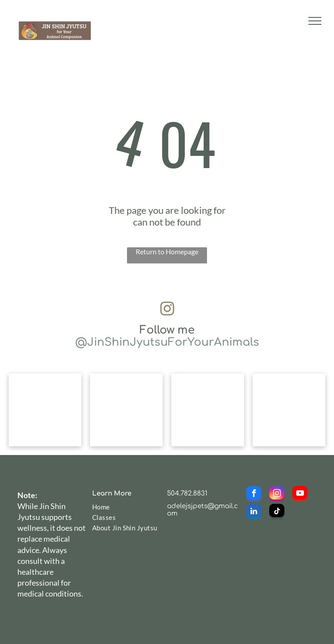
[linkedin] (254, 513)
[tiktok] (277, 513)
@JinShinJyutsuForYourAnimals (167, 342)
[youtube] (300, 495)
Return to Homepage (167, 251)
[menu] (315, 21)
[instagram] (277, 495)
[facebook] (254, 495)
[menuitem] (125, 507)
